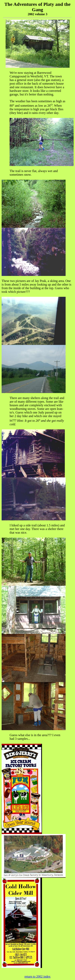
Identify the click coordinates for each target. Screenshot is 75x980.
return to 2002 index (37, 976)
